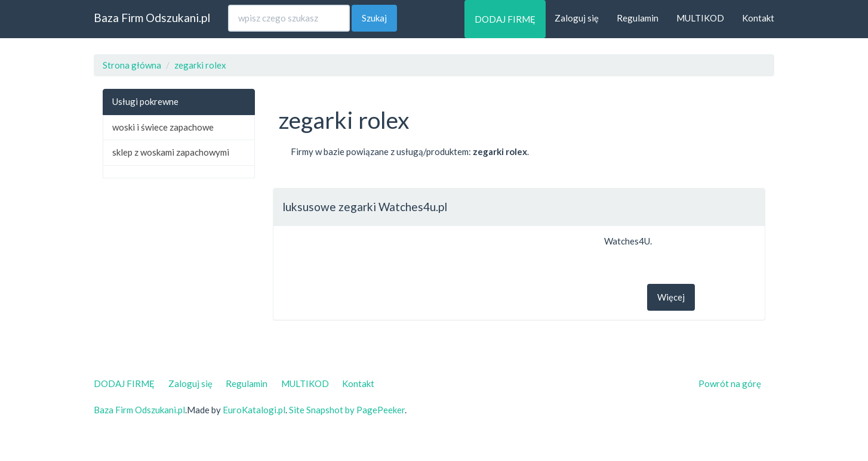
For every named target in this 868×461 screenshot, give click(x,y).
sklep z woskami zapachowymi (171, 152)
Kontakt (758, 18)
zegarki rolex (200, 65)
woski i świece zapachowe (163, 127)
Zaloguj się (577, 18)
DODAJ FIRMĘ (505, 19)
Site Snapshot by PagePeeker (347, 410)
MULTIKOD (700, 18)
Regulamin (638, 18)
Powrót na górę (730, 383)
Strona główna (132, 65)
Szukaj (374, 18)
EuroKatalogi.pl (254, 410)
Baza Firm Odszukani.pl (152, 18)
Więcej (671, 297)
